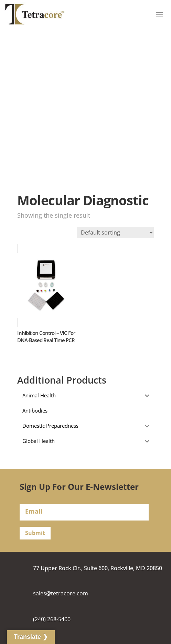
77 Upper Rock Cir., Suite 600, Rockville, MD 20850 (98, 568)
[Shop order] (115, 232)
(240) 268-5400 (52, 619)
